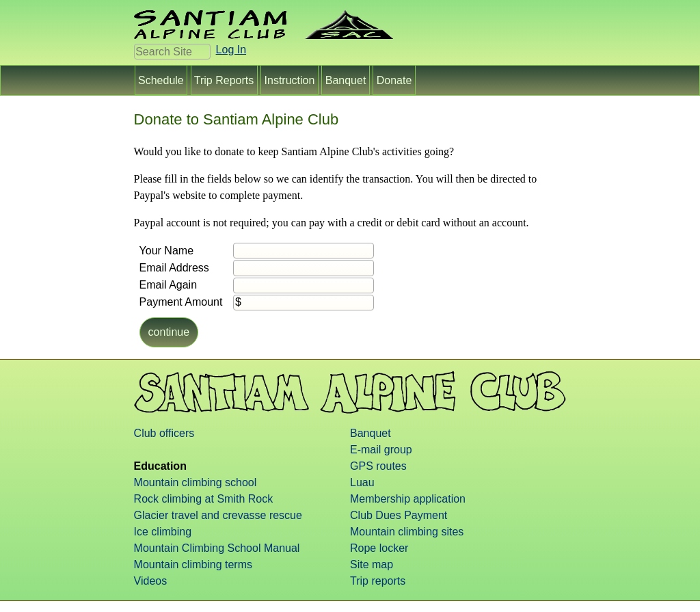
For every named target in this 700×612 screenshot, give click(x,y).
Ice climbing (163, 532)
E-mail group (381, 450)
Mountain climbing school (196, 482)
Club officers (164, 433)
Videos (151, 581)
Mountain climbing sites (407, 532)
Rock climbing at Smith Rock (204, 499)
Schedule (161, 80)
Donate (394, 80)
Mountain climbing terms (193, 564)
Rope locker (379, 548)
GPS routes (378, 466)
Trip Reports (224, 80)
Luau (362, 482)
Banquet (346, 80)
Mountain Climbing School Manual (217, 548)
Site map (372, 564)
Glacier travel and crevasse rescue (218, 515)
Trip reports (378, 581)
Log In (231, 50)
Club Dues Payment (399, 515)
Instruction (290, 80)
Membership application (408, 499)
